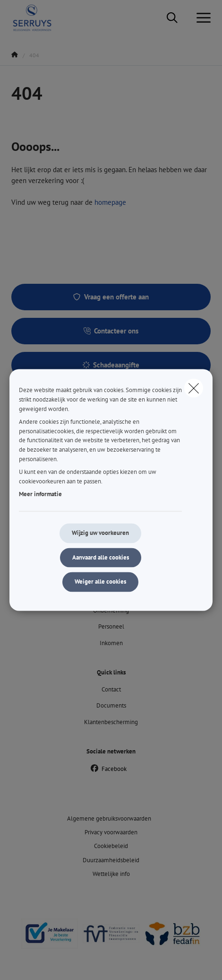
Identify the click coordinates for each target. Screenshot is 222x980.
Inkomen (111, 643)
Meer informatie (40, 494)
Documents (111, 705)
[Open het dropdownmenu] (201, 18)
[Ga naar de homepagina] (38, 18)
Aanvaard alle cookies (101, 557)
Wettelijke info (111, 874)
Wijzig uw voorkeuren (100, 533)
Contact (111, 689)
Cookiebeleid (111, 846)
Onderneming (111, 610)
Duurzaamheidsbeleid (111, 860)
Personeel (111, 626)
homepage (110, 202)
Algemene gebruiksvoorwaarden (109, 818)
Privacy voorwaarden (111, 832)
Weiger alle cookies (100, 582)
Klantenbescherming (111, 722)
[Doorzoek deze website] (172, 18)
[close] (194, 388)
